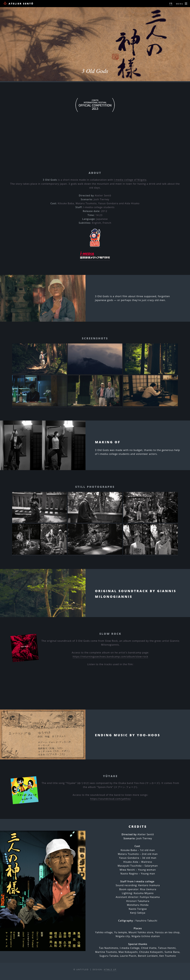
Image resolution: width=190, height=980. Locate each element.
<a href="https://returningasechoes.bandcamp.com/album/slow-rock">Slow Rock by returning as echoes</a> (95, 677)
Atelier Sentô (18, 3)
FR (171, 4)
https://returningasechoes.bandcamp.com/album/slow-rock (111, 657)
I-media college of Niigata (130, 180)
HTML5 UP (110, 969)
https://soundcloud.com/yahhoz (111, 799)
